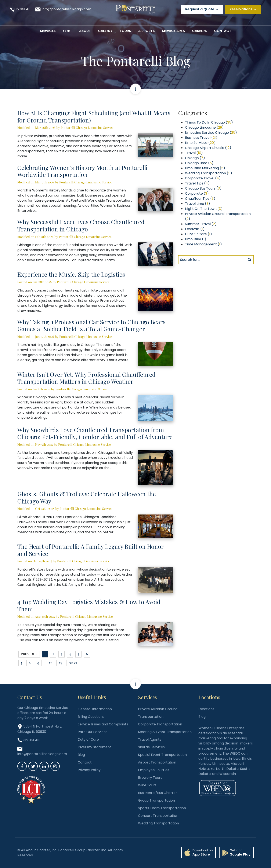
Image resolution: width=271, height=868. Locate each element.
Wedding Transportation (158, 823)
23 (60, 663)
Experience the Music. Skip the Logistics (71, 274)
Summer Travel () (201, 224)
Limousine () (196, 239)
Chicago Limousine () (204, 127)
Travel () (194, 153)
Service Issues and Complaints (103, 724)
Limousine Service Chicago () (211, 133)
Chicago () (195, 158)
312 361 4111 (23, 9)
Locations (206, 709)
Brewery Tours (150, 778)
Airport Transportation (157, 762)
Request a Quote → (202, 9)
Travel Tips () (197, 183)
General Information (95, 709)
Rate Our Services (93, 732)
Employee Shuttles (154, 770)
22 (50, 663)
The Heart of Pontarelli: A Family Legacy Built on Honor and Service (91, 550)
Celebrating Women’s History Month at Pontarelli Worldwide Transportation (82, 171)
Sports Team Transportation (162, 808)
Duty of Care (88, 739)
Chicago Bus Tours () (203, 188)
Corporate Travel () (203, 178)
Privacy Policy (89, 770)
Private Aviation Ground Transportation (158, 713)
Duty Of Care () (198, 234)
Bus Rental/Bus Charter (158, 793)
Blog (81, 755)
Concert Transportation (158, 816)
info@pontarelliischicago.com (66, 9)
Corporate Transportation (160, 724)
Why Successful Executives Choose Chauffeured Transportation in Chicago (81, 225)
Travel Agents (150, 739)
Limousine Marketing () (205, 168)
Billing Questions (91, 717)
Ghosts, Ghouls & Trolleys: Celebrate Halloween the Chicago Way (87, 497)
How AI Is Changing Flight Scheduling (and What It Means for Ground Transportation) (94, 116)
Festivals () (195, 229)
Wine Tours (147, 785)
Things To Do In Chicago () (209, 122)
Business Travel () (201, 138)
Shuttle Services (151, 747)
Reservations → (243, 9)
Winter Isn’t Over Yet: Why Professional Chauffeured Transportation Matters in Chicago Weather (86, 378)
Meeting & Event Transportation (165, 732)
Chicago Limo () (199, 163)
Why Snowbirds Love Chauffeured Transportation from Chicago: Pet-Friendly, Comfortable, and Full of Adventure (95, 433)
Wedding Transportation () (209, 173)
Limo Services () (200, 143)
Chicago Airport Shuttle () (208, 148)
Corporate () (197, 193)
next (73, 663)
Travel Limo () (198, 204)
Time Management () (203, 244)
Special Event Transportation (162, 755)
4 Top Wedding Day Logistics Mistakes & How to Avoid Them (89, 605)
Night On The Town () (204, 209)
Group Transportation (156, 800)
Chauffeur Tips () (200, 199)
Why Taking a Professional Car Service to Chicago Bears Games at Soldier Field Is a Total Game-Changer (91, 325)
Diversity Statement (94, 747)
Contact (85, 762)
